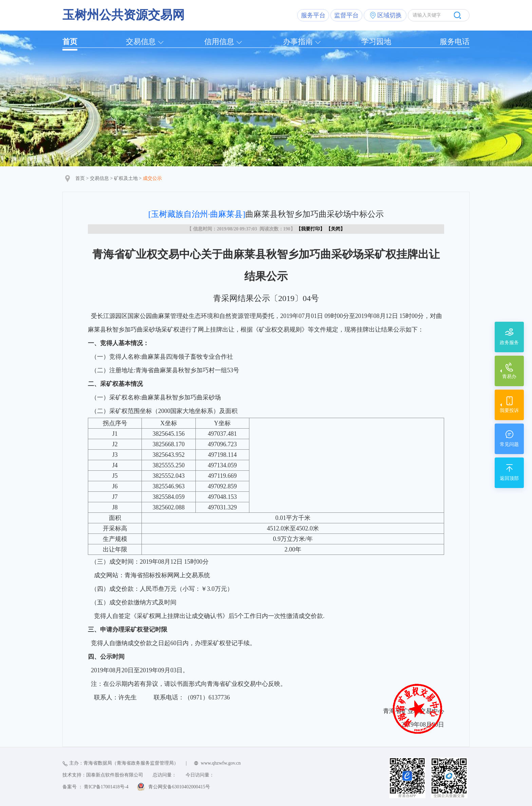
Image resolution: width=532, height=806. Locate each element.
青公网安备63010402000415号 (179, 787)
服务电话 (455, 42)
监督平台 (346, 15)
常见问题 (509, 444)
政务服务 (509, 343)
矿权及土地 (126, 178)
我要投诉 (509, 410)
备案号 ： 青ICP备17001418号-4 (95, 787)
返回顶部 (509, 478)
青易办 (509, 377)
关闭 (336, 229)
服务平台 (313, 15)
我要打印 (310, 229)
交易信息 (141, 42)
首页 (70, 42)
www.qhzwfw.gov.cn (221, 763)
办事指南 (298, 42)
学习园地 (376, 42)
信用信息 (219, 42)
